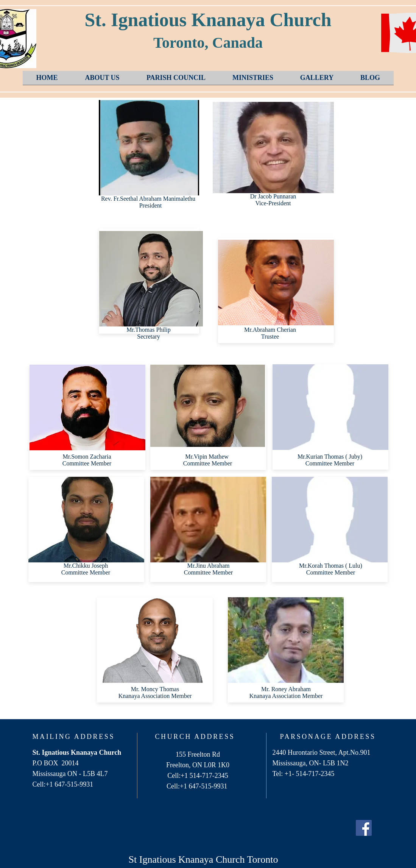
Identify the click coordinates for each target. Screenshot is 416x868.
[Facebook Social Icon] (364, 828)
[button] (102, 80)
